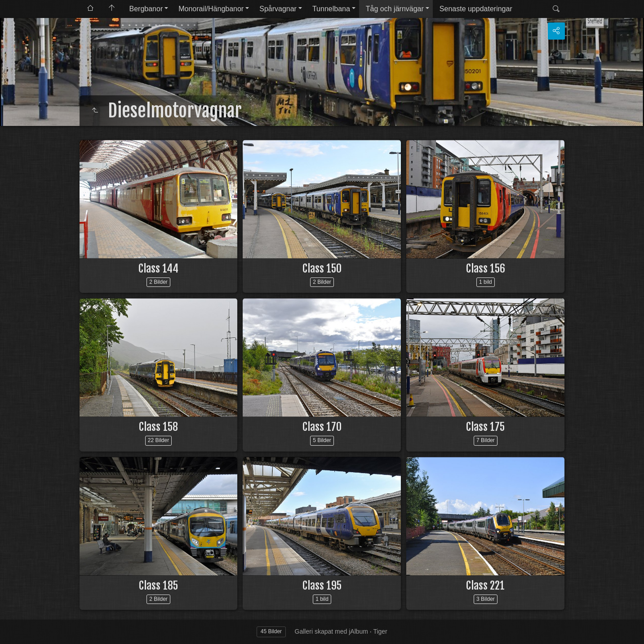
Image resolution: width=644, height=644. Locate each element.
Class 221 (485, 586)
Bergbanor (146, 9)
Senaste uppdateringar (476, 9)
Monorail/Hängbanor (211, 9)
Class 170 (322, 427)
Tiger (380, 631)
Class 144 (158, 268)
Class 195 (322, 586)
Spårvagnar (278, 9)
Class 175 (485, 427)
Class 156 (486, 268)
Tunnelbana (331, 9)
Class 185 (158, 586)
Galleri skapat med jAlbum (331, 631)
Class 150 (322, 268)
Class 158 (158, 427)
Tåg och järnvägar (395, 9)
